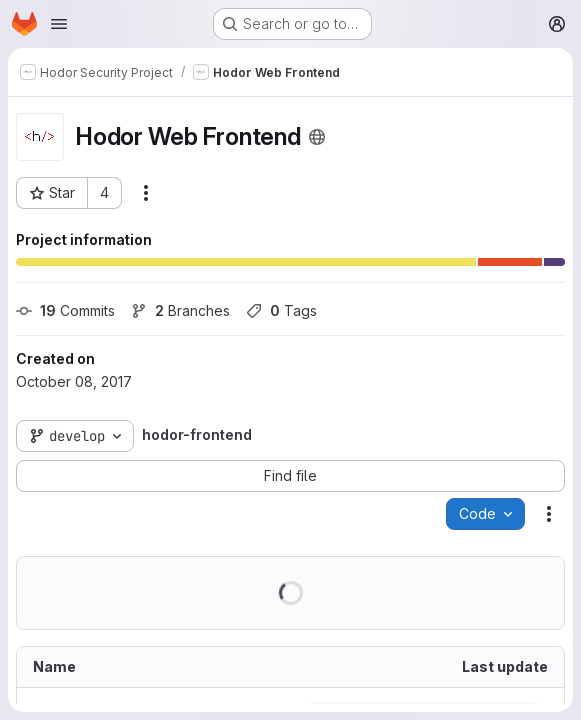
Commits (65, 310)
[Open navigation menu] (59, 24)
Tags (281, 310)
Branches (180, 310)
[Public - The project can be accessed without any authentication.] (317, 137)
